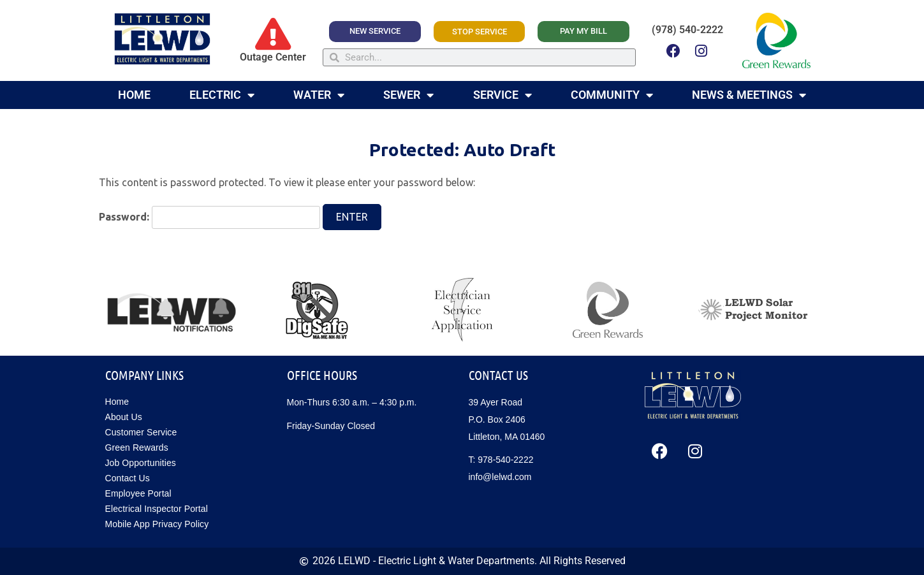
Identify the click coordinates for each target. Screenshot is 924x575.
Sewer (408, 95)
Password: (210, 217)
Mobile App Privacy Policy (157, 524)
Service (502, 95)
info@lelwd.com (500, 477)
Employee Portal (138, 493)
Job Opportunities (141, 463)
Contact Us (128, 478)
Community (612, 95)
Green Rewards (137, 448)
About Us (124, 417)
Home (134, 95)
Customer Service (141, 432)
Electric (222, 95)
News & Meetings (749, 95)
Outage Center (273, 57)
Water (319, 95)
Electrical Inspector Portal (157, 509)
